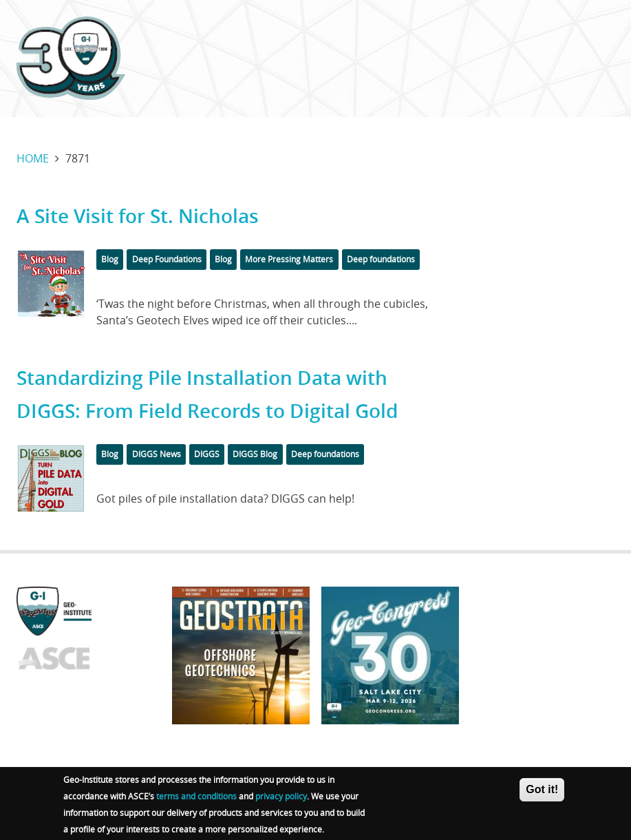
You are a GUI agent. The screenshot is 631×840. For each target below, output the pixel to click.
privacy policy (281, 799)
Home (33, 158)
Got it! (542, 792)
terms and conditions (196, 799)
